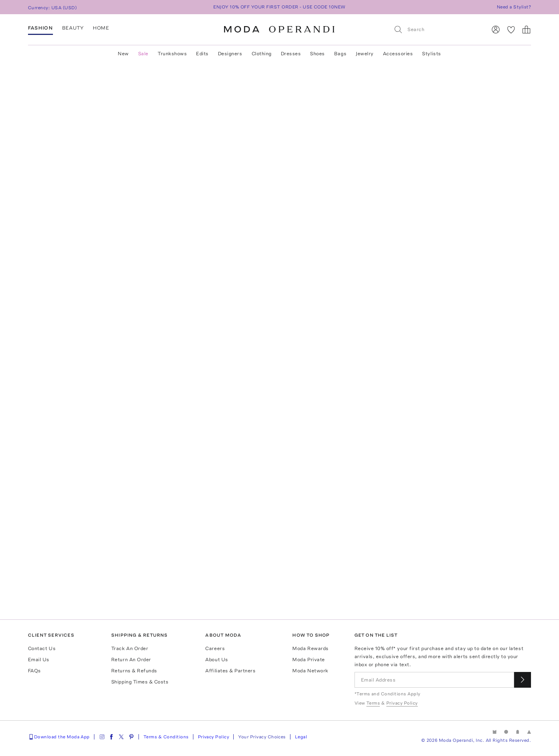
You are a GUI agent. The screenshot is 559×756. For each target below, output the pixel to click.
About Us (217, 659)
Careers (215, 648)
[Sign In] (496, 30)
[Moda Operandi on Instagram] (102, 737)
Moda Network (310, 671)
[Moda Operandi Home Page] (279, 30)
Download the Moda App (59, 737)
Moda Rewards (310, 648)
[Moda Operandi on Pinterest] (131, 737)
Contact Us (42, 648)
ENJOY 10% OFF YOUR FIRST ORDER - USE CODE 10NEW (279, 7)
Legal (301, 737)
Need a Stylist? (514, 7)
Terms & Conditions (166, 737)
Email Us (39, 659)
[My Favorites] (511, 30)
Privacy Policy (214, 737)
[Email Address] (435, 680)
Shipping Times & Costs (140, 682)
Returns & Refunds (134, 671)
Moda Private (308, 659)
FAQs (35, 671)
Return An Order (131, 659)
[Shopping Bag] (526, 30)
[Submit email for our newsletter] (523, 680)
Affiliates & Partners (230, 671)
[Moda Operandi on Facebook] (111, 737)
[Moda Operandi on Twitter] (121, 737)
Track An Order (130, 648)
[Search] (437, 29)
